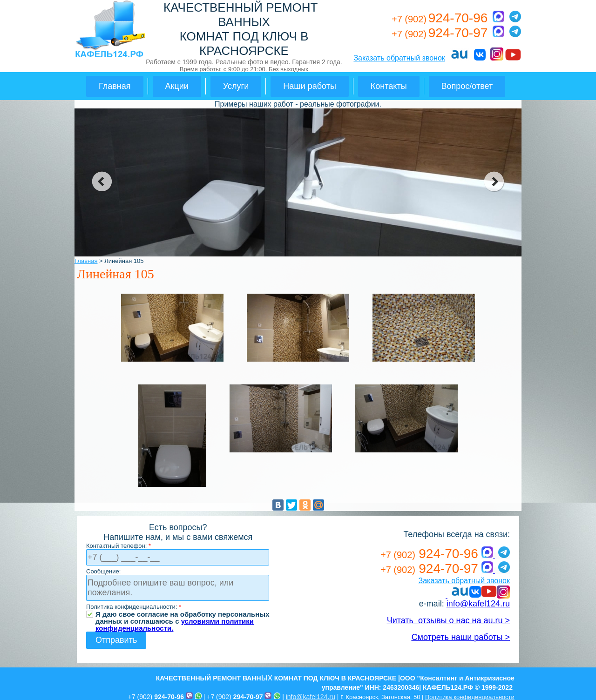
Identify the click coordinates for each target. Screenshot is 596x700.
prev (102, 182)
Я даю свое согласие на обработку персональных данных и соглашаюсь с (183, 614)
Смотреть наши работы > (461, 637)
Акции (177, 86)
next (494, 182)
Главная (115, 86)
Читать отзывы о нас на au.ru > (448, 620)
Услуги (236, 86)
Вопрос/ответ (467, 86)
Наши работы (310, 86)
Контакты (389, 86)
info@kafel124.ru (478, 604)
